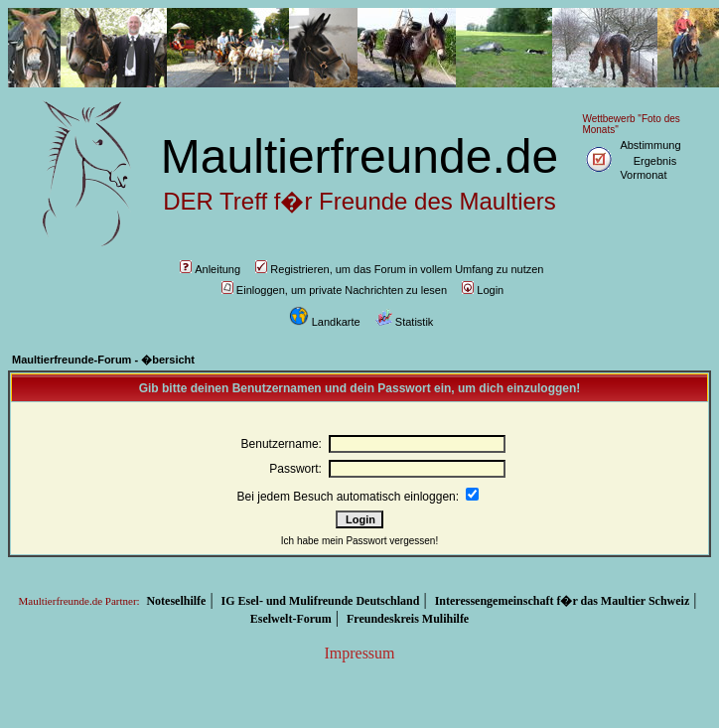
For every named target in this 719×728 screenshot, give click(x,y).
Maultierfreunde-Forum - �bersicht (103, 360)
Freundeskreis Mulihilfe (408, 619)
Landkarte (325, 322)
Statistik (405, 322)
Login (483, 290)
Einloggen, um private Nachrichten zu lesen (334, 290)
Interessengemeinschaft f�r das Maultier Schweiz (563, 601)
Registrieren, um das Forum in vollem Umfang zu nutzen (399, 269)
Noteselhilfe (176, 601)
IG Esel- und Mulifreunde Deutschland (321, 601)
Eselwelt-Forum (291, 619)
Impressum (359, 653)
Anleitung (210, 269)
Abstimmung (650, 145)
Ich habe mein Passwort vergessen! (359, 541)
